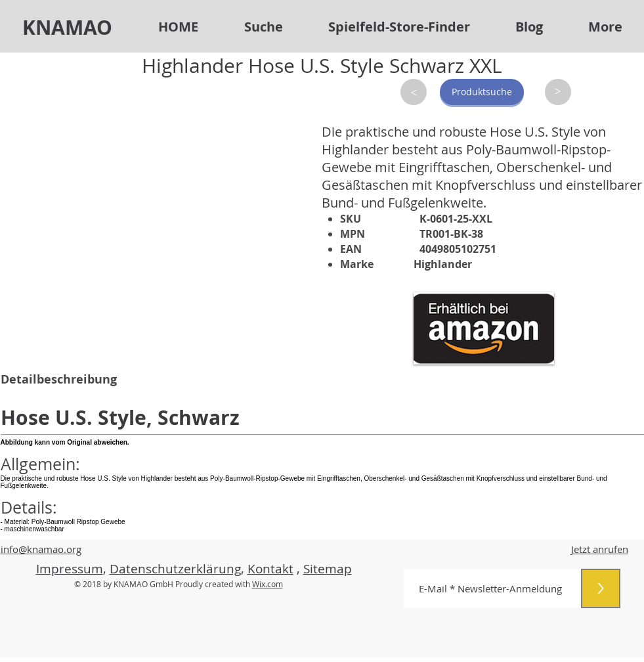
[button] (399, 27)
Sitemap (328, 569)
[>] (414, 92)
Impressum (70, 569)
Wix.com (268, 584)
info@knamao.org (41, 549)
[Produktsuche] (482, 92)
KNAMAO (67, 27)
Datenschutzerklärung (175, 569)
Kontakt (270, 569)
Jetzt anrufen (600, 549)
